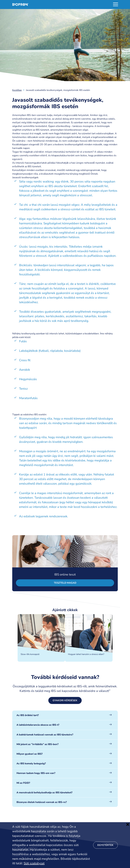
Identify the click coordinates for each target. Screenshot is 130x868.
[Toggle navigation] (116, 5)
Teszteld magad (65, 583)
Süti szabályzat (34, 863)
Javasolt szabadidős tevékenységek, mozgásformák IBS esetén (58, 90)
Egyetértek (105, 845)
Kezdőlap (17, 90)
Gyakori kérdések (65, 700)
